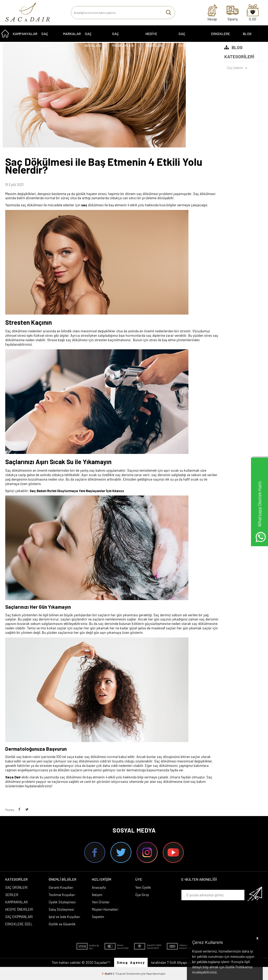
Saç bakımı (235, 68)
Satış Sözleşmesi (61, 909)
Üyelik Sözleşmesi (62, 902)
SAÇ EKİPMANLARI (189, 36)
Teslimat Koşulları (62, 895)
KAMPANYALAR (25, 34)
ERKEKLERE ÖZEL (221, 36)
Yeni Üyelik (143, 887)
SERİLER (12, 895)
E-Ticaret (119, 973)
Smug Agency (131, 962)
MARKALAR (72, 34)
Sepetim (98, 917)
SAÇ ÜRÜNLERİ (16, 887)
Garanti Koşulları (61, 887)
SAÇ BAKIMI (47, 36)
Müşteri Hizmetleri (105, 909)
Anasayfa (99, 887)
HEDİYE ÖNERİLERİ (154, 36)
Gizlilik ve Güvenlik (62, 924)
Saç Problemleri (123, 36)
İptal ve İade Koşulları (64, 917)
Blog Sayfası (250, 36)
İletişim (97, 895)
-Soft (107, 973)
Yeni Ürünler (101, 902)
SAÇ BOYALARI (93, 36)
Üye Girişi (142, 895)
